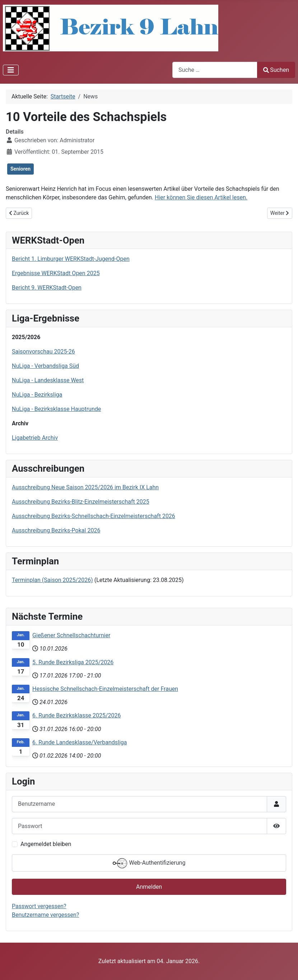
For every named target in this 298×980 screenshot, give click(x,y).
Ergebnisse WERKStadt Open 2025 (56, 273)
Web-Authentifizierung (149, 863)
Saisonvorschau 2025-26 (43, 352)
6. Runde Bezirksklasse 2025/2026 (76, 715)
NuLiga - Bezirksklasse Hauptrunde (56, 409)
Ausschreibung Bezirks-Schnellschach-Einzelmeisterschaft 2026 (94, 516)
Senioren (20, 169)
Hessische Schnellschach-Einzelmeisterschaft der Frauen (105, 689)
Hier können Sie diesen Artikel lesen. (201, 197)
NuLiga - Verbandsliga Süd (45, 366)
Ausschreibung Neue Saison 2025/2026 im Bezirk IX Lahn (85, 487)
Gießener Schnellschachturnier (71, 635)
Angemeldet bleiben (46, 844)
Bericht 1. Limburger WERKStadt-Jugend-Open (71, 259)
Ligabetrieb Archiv (35, 438)
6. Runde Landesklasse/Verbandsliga (80, 742)
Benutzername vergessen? (45, 915)
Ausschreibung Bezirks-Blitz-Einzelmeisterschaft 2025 (81, 502)
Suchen (276, 70)
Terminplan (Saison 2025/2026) (52, 580)
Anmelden (149, 887)
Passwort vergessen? (39, 906)
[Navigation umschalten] (11, 70)
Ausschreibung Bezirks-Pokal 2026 (56, 530)
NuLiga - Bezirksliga (37, 395)
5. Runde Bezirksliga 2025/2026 (73, 662)
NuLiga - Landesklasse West (48, 380)
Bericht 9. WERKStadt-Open (47, 288)
